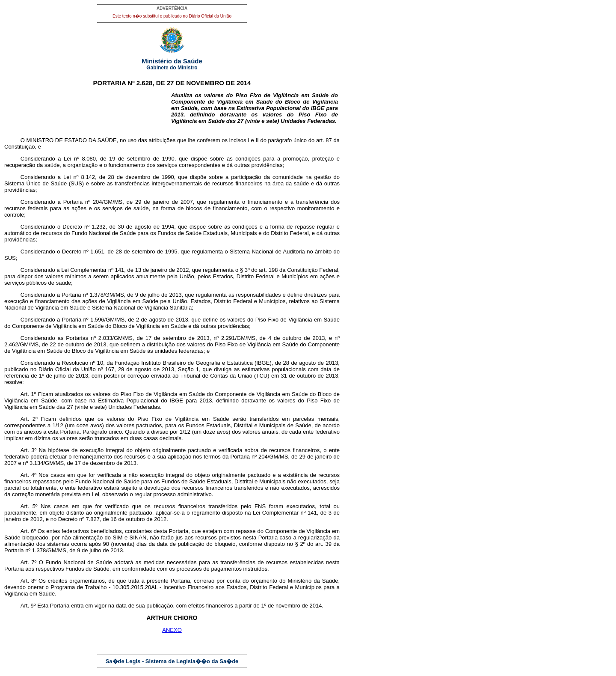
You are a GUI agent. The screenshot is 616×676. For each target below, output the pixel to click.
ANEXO (172, 630)
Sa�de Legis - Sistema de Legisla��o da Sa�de (172, 661)
